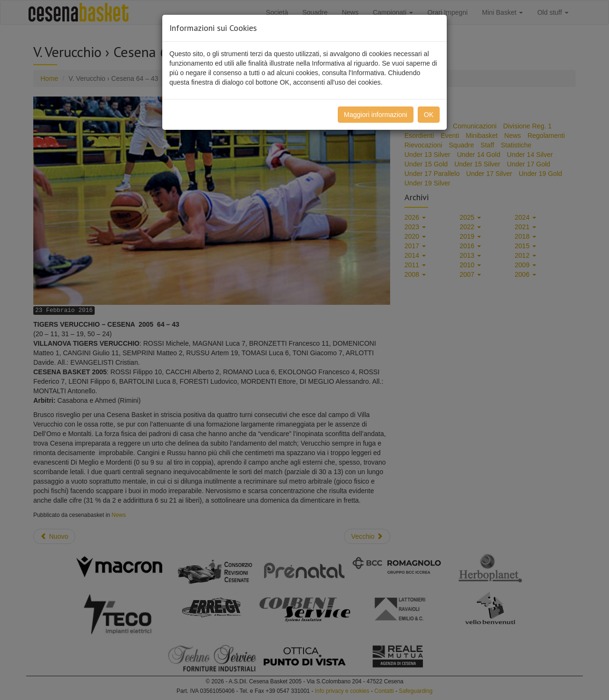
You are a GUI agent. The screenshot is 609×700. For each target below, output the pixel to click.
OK (429, 115)
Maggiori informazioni (376, 115)
